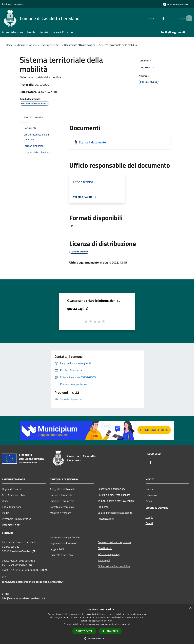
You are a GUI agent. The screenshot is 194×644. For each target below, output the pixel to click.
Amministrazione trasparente (114, 542)
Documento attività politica (80, 45)
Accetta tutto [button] (84, 631)
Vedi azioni (147, 68)
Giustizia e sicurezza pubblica (114, 495)
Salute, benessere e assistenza (115, 513)
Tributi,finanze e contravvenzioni (116, 501)
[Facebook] (159, 18)
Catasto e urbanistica (62, 507)
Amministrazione (27, 45)
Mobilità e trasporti (61, 513)
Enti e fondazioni (11, 507)
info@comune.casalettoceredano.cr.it (24, 598)
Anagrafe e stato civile (62, 489)
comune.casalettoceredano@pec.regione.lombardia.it (33, 582)
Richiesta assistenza (61, 555)
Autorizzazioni (106, 519)
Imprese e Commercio (62, 501)
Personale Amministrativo (17, 519)
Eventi (149, 523)
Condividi (147, 61)
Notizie (150, 489)
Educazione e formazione (112, 489)
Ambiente (103, 507)
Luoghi (149, 517)
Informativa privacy (109, 554)
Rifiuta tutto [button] (110, 631)
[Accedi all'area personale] (175, 4)
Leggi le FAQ (57, 549)
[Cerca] (188, 18)
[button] (97, 638)
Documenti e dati (50, 45)
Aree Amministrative (14, 495)
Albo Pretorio (105, 548)
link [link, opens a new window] (129, 624)
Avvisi (149, 501)
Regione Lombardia (13, 4)
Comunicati (152, 495)
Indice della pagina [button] (33, 117)
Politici (6, 513)
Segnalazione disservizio (64, 543)
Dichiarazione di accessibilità (114, 566)
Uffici (5, 501)
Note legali (104, 560)
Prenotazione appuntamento (66, 537)
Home (9, 45)
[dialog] (97, 624)
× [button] (190, 608)
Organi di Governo (12, 489)
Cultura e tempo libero (62, 495)
